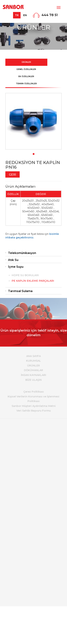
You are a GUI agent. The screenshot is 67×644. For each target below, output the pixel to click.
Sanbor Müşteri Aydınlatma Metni (34, 406)
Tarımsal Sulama (20, 291)
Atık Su (13, 260)
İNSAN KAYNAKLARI (33, 375)
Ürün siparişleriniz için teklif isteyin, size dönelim (34, 333)
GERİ (13, 175)
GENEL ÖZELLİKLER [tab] (26, 69)
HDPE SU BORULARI (25, 275)
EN (25, 15)
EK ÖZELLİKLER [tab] (26, 76)
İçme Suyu (16, 267)
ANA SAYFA (33, 356)
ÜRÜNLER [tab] (26, 62)
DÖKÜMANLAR (33, 370)
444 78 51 (50, 15)
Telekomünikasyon (22, 253)
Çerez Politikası (34, 392)
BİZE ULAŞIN (33, 380)
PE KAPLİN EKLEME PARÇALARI (33, 281)
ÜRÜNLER (33, 366)
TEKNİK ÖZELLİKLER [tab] (26, 84)
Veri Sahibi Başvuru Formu (34, 411)
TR (17, 15)
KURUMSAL (33, 361)
